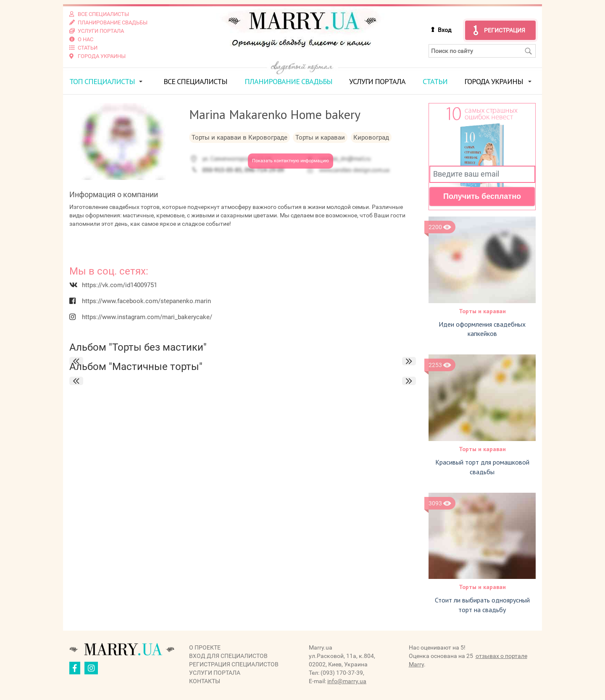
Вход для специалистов (228, 656)
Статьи (435, 81)
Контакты (205, 681)
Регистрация (505, 30)
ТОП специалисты (102, 81)
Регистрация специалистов (234, 664)
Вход (445, 30)
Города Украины (494, 81)
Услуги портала (377, 81)
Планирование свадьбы (288, 81)
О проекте (205, 647)
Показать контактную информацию (291, 161)
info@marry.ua (347, 681)
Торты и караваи (482, 311)
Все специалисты (195, 81)
